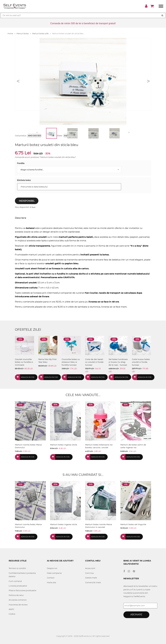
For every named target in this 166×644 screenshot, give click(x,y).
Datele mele (91, 578)
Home (11, 34)
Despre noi (52, 568)
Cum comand (15, 581)
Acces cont (90, 568)
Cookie (12, 614)
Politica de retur (16, 595)
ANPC (11, 609)
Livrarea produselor (18, 586)
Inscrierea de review (18, 605)
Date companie (54, 573)
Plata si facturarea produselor (23, 590)
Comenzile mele (93, 582)
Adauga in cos (28, 377)
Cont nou (90, 573)
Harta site (51, 582)
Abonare (136, 615)
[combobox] (69, 170)
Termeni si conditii (17, 568)
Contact (51, 578)
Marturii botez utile (41, 34)
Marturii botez (24, 34)
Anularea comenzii (18, 600)
